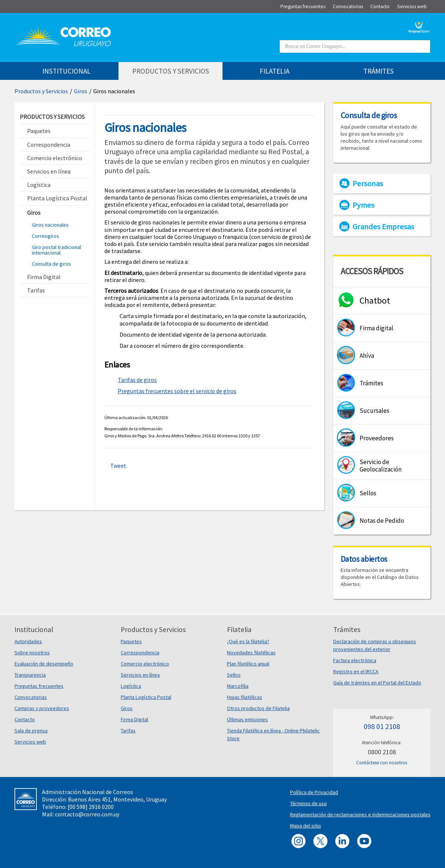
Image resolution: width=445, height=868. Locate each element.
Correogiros (46, 236)
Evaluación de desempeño (44, 664)
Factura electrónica (355, 660)
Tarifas (128, 731)
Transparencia (30, 675)
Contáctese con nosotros (382, 763)
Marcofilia (238, 686)
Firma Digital (134, 719)
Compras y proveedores (42, 708)
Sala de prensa (31, 731)
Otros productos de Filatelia (258, 708)
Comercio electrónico (145, 664)
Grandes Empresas (383, 227)
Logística (131, 686)
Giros (81, 91)
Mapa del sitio (306, 826)
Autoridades (28, 641)
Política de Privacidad (314, 792)
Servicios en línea (140, 675)
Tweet (118, 466)
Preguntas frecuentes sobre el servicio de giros (177, 391)
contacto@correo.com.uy (87, 814)
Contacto (25, 719)
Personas (368, 184)
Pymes (363, 205)
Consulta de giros (51, 264)
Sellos (234, 675)
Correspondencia (140, 652)
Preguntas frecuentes (39, 686)
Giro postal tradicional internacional (56, 250)
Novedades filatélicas (251, 652)
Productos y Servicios (41, 91)
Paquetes (131, 641)
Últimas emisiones (247, 719)
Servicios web (30, 742)
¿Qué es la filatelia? (248, 641)
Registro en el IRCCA (356, 671)
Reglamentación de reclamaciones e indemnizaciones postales (360, 814)
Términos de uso (308, 803)
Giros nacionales (50, 225)
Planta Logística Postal (146, 697)
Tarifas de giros (137, 380)
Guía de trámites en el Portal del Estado (377, 683)
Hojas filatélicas (245, 697)
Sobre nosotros (32, 652)
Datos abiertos (364, 559)
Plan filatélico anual (248, 664)
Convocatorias (31, 697)
